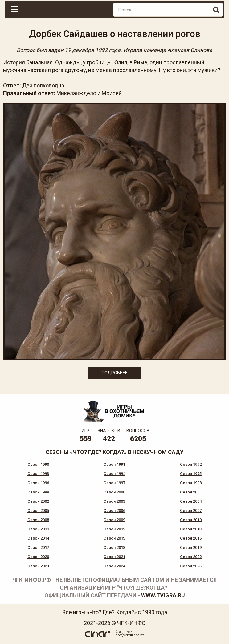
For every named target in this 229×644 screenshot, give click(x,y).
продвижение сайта (130, 635)
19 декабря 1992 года (93, 50)
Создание (123, 632)
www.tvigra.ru (163, 595)
